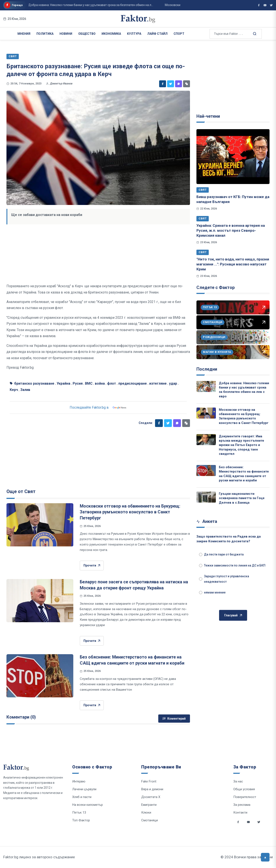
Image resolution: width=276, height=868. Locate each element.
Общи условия (244, 789)
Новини (66, 34)
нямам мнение (212, 592)
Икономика (111, 34)
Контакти (240, 812)
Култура (134, 34)
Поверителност (245, 797)
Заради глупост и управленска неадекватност (224, 579)
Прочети (92, 566)
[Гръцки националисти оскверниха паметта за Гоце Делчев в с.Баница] (206, 497)
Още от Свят (21, 491)
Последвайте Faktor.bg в (98, 408)
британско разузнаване (34, 383)
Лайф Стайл (157, 34)
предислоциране (133, 383)
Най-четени (208, 116)
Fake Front (149, 781)
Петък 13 (79, 812)
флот (112, 383)
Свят (203, 190)
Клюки (146, 812)
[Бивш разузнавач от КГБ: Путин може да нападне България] (233, 157)
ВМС (89, 383)
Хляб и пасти (82, 797)
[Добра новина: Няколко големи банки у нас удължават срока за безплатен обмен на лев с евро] (206, 386)
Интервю (79, 781)
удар (173, 383)
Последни (207, 369)
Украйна (64, 383)
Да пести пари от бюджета (221, 554)
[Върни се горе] (265, 857)
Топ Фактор (81, 820)
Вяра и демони (152, 789)
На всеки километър (88, 805)
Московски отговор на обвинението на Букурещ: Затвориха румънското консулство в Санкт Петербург (130, 512)
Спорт (179, 34)
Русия (78, 383)
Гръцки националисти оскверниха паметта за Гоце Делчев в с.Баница (242, 498)
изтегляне (158, 383)
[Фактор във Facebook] (259, 5)
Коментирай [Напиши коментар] (174, 719)
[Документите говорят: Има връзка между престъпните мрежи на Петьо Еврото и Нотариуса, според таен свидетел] (206, 440)
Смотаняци (150, 820)
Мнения (24, 34)
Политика (45, 34)
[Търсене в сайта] (254, 33)
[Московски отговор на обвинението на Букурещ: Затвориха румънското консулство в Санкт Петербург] (40, 525)
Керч (14, 390)
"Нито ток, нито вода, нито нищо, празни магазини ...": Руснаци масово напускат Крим (233, 264)
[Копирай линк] (187, 84)
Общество (87, 34)
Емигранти (149, 805)
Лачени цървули (84, 789)
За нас (238, 781)
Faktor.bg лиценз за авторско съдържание (39, 857)
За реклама (242, 805)
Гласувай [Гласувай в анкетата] (233, 615)
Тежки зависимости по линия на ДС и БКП (232, 565)
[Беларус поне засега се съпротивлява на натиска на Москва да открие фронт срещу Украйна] (40, 601)
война (100, 383)
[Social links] (238, 822)
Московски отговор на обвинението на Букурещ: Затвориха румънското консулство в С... (168, 5)
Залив (25, 390)
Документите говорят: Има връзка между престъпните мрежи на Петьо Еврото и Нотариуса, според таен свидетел (241, 445)
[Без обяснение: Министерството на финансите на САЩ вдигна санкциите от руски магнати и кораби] (40, 676)
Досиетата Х (151, 797)
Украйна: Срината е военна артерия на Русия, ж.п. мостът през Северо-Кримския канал (231, 231)
